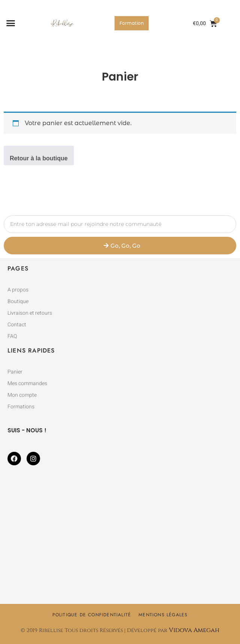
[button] (11, 23)
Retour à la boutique (39, 158)
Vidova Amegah (194, 630)
